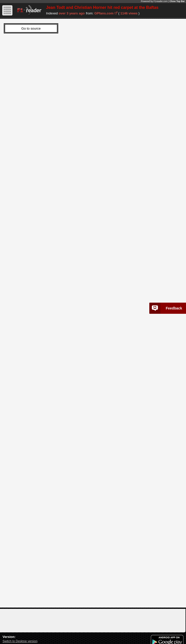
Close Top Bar (177, 1)
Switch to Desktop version (20, 641)
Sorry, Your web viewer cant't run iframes (89, 312)
